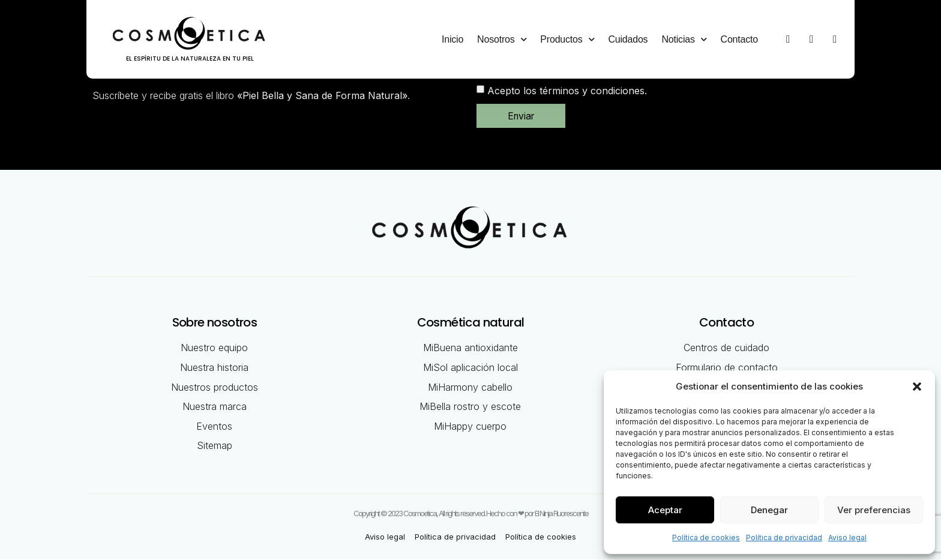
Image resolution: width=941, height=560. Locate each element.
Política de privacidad (784, 537)
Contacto (739, 39)
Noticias (684, 39)
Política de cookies (706, 537)
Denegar (769, 510)
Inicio (452, 39)
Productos (567, 39)
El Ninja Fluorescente (561, 514)
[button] (917, 387)
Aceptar (665, 510)
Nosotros (502, 39)
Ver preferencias (874, 510)
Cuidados (628, 39)
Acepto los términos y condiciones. (567, 91)
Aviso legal (847, 537)
